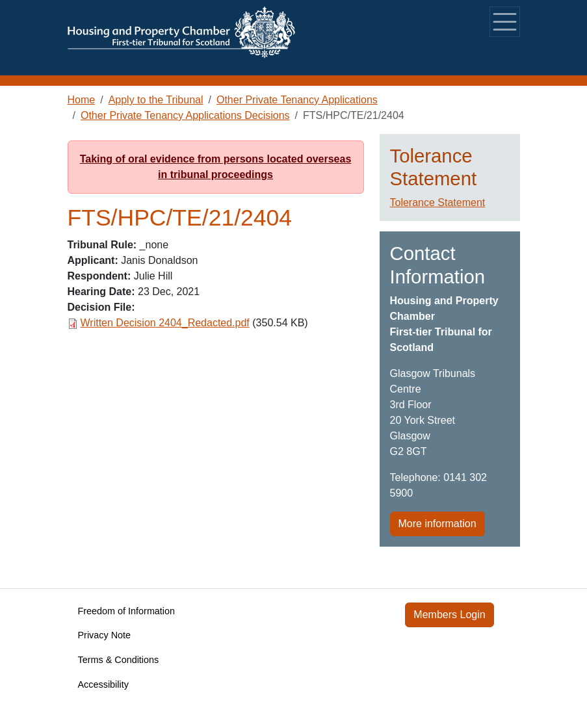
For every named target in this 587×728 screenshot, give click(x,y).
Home (82, 100)
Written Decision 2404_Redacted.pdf (165, 323)
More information (437, 524)
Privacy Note (105, 635)
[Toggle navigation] (505, 22)
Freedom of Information (127, 611)
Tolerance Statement (438, 202)
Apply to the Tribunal (156, 100)
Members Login (449, 615)
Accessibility (103, 684)
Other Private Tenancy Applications (297, 100)
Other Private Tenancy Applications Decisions (185, 115)
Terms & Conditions (119, 660)
